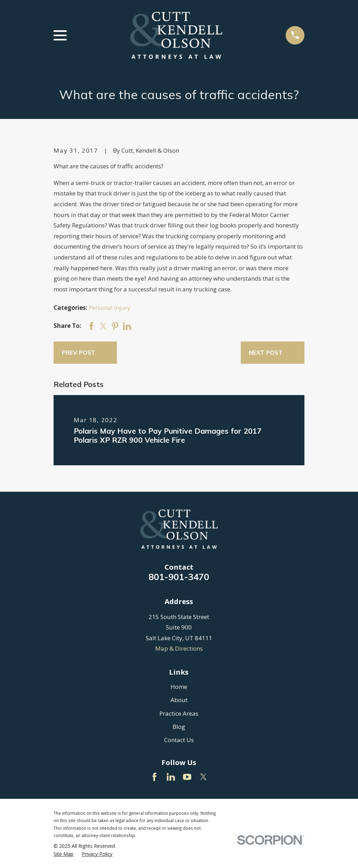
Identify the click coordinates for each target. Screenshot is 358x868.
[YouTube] (187, 777)
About (179, 700)
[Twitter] (204, 777)
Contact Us (179, 740)
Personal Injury (110, 308)
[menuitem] (63, 854)
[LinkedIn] (171, 777)
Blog (179, 727)
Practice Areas (179, 713)
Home (179, 687)
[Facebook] (154, 777)
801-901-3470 (179, 577)
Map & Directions (179, 648)
